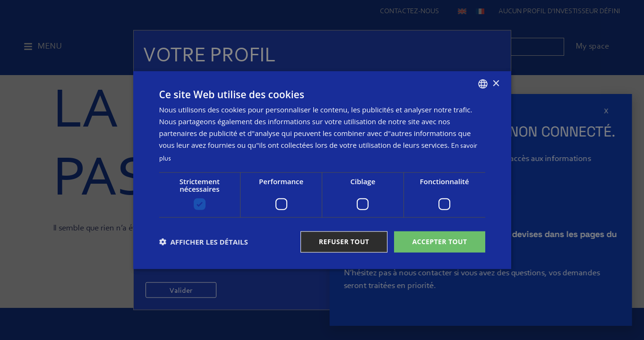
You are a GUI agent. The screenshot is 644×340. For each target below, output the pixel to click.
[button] (204, 242)
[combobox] (483, 84)
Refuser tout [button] (344, 242)
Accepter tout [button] (439, 242)
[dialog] (322, 170)
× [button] (496, 83)
